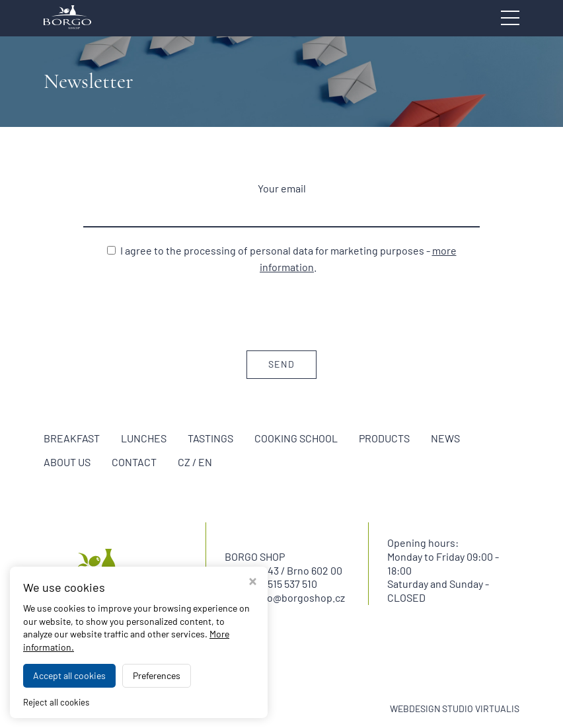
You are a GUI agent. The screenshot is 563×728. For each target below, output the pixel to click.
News (445, 438)
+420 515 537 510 (280, 584)
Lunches (144, 438)
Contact (134, 462)
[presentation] (281, 311)
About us (67, 462)
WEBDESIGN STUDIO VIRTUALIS (455, 708)
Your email (282, 188)
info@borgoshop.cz (300, 597)
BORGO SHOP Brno (158, 708)
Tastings (210, 438)
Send (281, 364)
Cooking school (296, 438)
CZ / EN (195, 462)
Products (384, 438)
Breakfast (72, 438)
